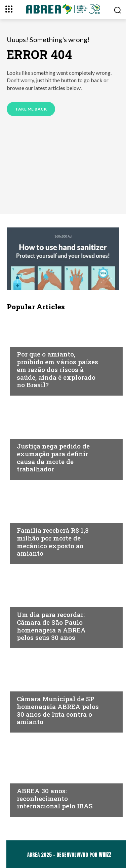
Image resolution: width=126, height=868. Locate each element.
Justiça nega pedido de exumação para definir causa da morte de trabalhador (53, 457)
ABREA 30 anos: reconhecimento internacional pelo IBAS (55, 798)
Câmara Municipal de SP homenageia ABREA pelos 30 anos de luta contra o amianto (58, 710)
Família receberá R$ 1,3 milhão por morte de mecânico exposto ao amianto (53, 542)
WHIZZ (105, 855)
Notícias (28, 341)
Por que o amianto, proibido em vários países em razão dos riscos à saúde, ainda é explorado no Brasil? (57, 369)
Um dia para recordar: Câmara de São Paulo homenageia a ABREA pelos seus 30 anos (51, 626)
